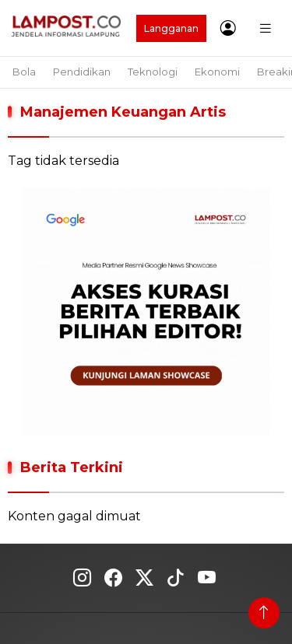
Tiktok (176, 578)
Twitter (144, 578)
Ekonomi (217, 72)
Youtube (207, 578)
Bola (24, 72)
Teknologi (153, 72)
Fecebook (113, 578)
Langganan (171, 28)
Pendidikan (82, 72)
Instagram (82, 578)
